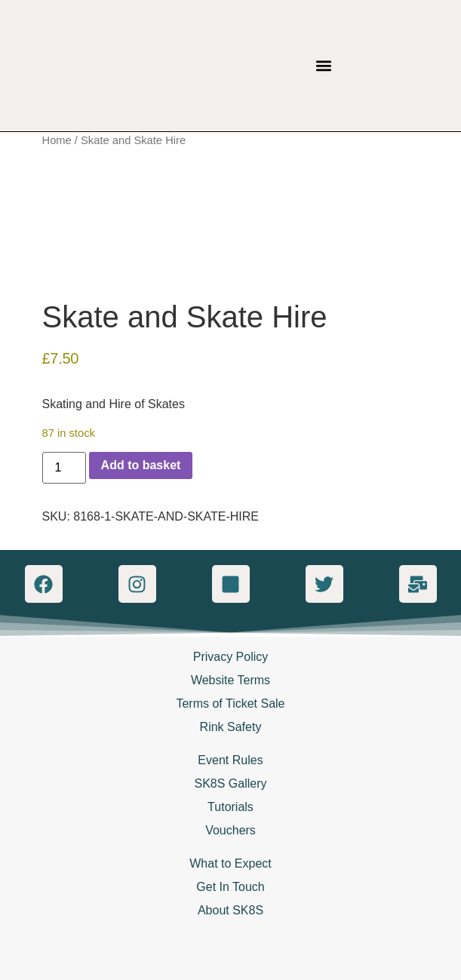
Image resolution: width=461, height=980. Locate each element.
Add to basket (141, 465)
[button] (324, 66)
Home (57, 140)
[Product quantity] (64, 468)
